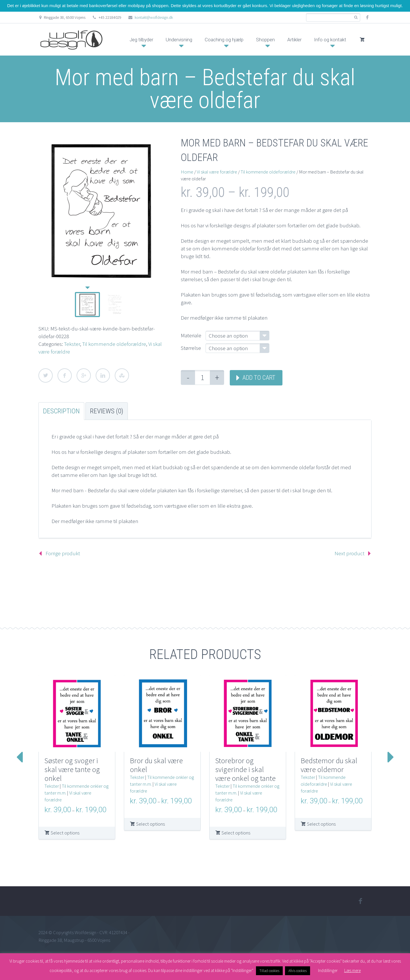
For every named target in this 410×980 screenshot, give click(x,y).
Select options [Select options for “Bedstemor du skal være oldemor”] (321, 824)
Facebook (65, 375)
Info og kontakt (330, 40)
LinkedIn (103, 375)
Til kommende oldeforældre (114, 344)
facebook (367, 17)
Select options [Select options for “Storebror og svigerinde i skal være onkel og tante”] (236, 833)
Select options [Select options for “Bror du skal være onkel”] (150, 824)
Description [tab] (61, 411)
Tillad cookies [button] (269, 971)
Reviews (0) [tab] (107, 411)
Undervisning (179, 40)
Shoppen (265, 40)
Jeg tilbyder (141, 40)
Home (187, 172)
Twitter (46, 375)
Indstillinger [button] (328, 970)
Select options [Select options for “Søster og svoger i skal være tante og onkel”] (65, 833)
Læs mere (352, 970)
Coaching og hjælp (224, 40)
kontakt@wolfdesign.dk (154, 17)
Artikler (294, 40)
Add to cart (259, 378)
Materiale (191, 335)
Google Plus (84, 375)
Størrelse (191, 348)
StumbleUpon (122, 375)
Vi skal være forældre (217, 172)
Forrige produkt (63, 553)
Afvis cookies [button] (298, 971)
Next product (349, 553)
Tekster (72, 344)
